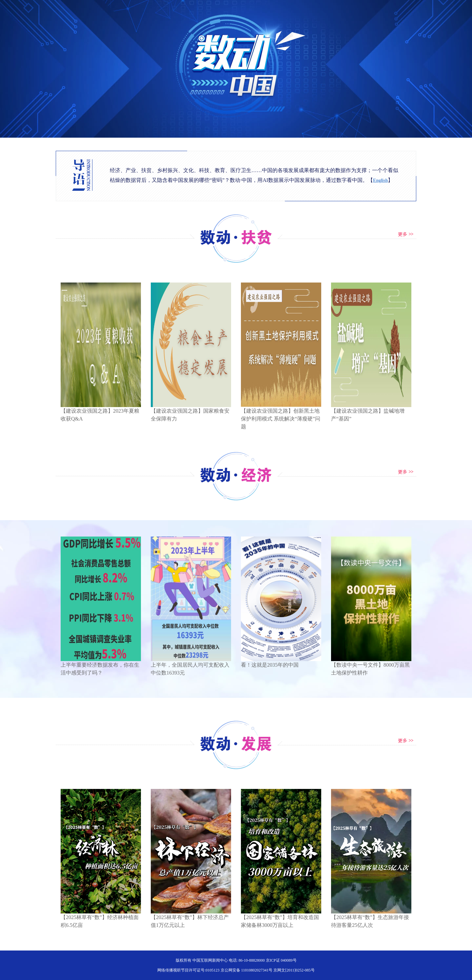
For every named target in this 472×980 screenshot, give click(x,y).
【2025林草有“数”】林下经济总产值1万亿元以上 (191, 918)
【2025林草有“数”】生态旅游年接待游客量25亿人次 (371, 918)
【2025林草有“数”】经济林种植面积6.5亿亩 (101, 918)
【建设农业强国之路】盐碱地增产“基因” (371, 412)
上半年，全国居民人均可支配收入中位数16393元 (191, 666)
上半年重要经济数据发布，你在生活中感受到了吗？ (101, 666)
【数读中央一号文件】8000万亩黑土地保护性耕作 (371, 666)
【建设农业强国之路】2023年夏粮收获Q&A (101, 412)
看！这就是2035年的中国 (281, 662)
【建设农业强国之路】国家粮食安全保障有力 (191, 412)
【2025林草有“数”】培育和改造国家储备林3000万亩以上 (281, 918)
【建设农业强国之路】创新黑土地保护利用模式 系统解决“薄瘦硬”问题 (281, 416)
